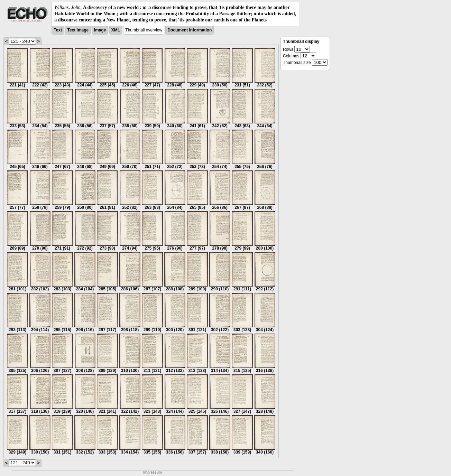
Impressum (152, 472)
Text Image (78, 30)
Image (100, 30)
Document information (190, 30)
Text (58, 30)
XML (116, 30)
